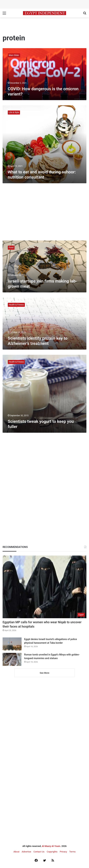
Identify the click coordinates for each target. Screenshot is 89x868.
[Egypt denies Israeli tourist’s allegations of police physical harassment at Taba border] (12, 644)
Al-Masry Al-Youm (51, 846)
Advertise (26, 852)
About (16, 852)
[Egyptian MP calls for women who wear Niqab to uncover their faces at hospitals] (44, 587)
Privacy (63, 852)
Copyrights (52, 852)
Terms (72, 852)
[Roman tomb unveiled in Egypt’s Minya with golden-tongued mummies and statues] (12, 659)
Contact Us (39, 852)
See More (44, 673)
